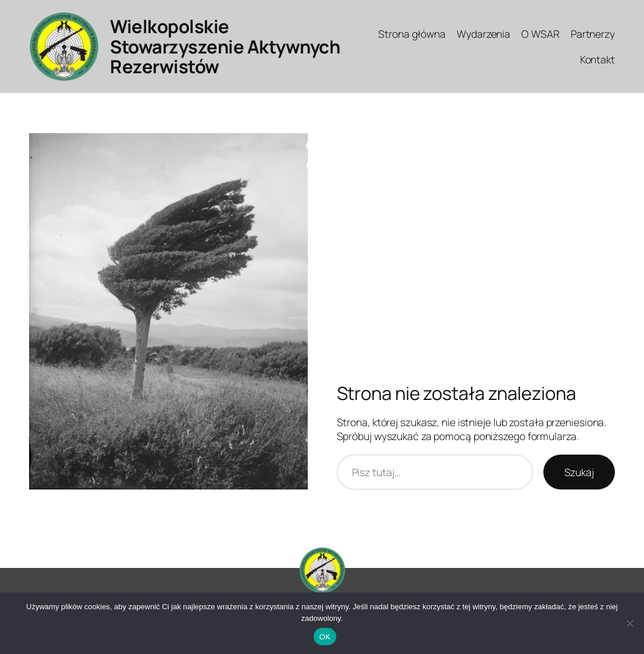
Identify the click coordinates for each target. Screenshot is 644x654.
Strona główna (412, 34)
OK (325, 637)
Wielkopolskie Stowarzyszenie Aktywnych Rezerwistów (225, 47)
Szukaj (579, 472)
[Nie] (629, 623)
